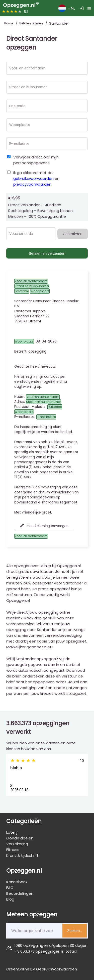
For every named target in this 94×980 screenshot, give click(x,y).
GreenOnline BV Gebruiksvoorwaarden (42, 969)
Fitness (13, 850)
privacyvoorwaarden (32, 184)
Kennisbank (17, 882)
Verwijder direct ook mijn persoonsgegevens (36, 160)
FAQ (10, 888)
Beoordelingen (20, 893)
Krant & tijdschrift (22, 855)
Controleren (72, 234)
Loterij (12, 832)
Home (9, 23)
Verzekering (17, 844)
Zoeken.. (74, 931)
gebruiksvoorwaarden (33, 178)
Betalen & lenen (31, 23)
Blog (10, 899)
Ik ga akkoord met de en (36, 178)
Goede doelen (20, 838)
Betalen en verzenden (47, 253)
